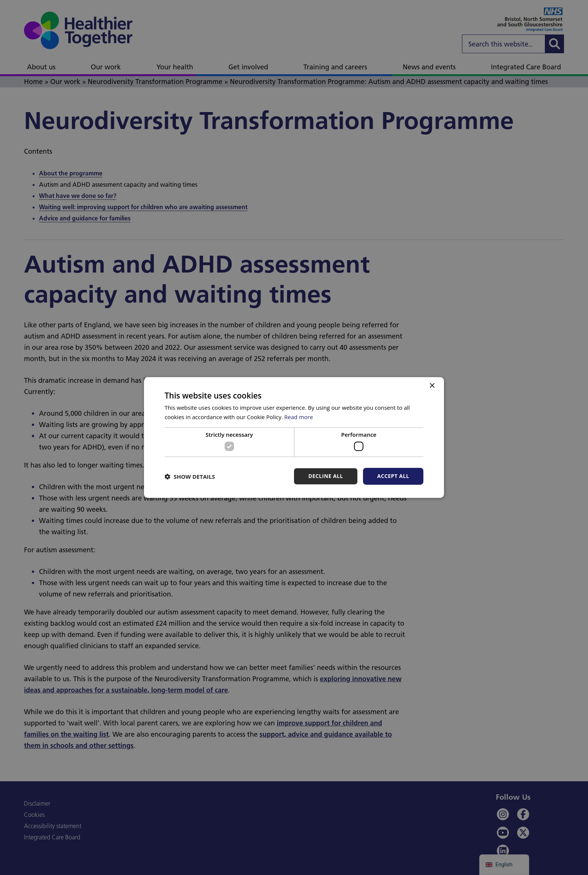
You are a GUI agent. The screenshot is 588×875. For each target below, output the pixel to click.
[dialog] (294, 437)
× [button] (432, 386)
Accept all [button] (393, 476)
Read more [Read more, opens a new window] (299, 417)
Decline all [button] (325, 476)
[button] (190, 476)
